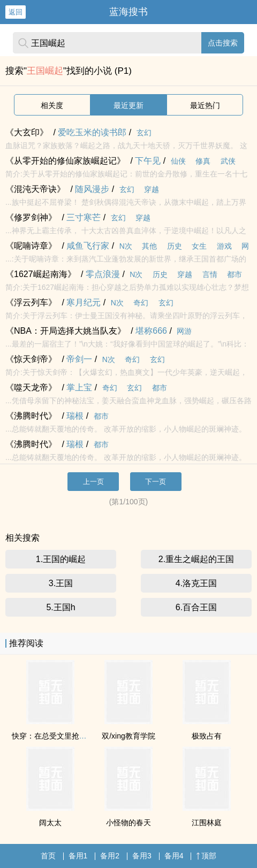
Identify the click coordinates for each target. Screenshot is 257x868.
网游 (184, 331)
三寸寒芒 (84, 217)
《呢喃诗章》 (31, 246)
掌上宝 (79, 387)
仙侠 (178, 161)
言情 (210, 274)
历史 (175, 246)
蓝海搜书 (128, 12)
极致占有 (207, 736)
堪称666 (151, 331)
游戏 (224, 246)
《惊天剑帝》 (31, 359)
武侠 (228, 161)
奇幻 (141, 303)
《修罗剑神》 (31, 217)
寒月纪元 (84, 302)
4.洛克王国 (196, 583)
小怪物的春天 (128, 823)
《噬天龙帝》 (31, 387)
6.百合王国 (196, 607)
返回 (16, 12)
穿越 (152, 189)
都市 (235, 274)
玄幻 (144, 133)
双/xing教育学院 (128, 736)
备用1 (78, 856)
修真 (203, 161)
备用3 (142, 856)
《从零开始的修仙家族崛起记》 (65, 161)
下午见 (148, 161)
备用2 (110, 856)
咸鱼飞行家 (88, 246)
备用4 (174, 856)
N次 (126, 246)
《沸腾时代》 (31, 416)
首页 (48, 856)
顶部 (206, 856)
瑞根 (75, 416)
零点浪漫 (103, 274)
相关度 (52, 105)
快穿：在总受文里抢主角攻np (61, 736)
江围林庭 (207, 823)
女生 (199, 246)
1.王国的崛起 (61, 559)
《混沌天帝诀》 (35, 189)
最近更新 (128, 105)
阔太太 (50, 823)
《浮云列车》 (31, 302)
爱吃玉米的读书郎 (92, 132)
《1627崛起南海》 (41, 274)
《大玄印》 (27, 132)
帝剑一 (79, 359)
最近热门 (205, 105)
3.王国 (61, 583)
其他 (149, 246)
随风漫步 (92, 189)
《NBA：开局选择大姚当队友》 (66, 331)
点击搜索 (223, 43)
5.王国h (61, 607)
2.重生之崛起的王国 (196, 559)
